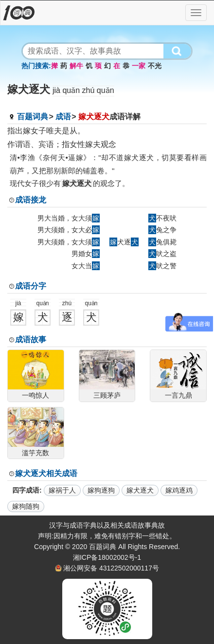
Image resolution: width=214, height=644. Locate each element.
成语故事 (31, 340)
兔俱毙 (162, 242)
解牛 (76, 66)
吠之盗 (162, 254)
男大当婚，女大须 (69, 218)
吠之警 (162, 266)
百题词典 (33, 117)
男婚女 (86, 254)
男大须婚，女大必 (69, 230)
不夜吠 (162, 218)
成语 (63, 117)
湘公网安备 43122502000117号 (111, 568)
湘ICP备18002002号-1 (107, 557)
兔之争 (162, 230)
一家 (139, 66)
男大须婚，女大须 (69, 242)
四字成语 (26, 490)
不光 (155, 66)
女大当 (86, 266)
